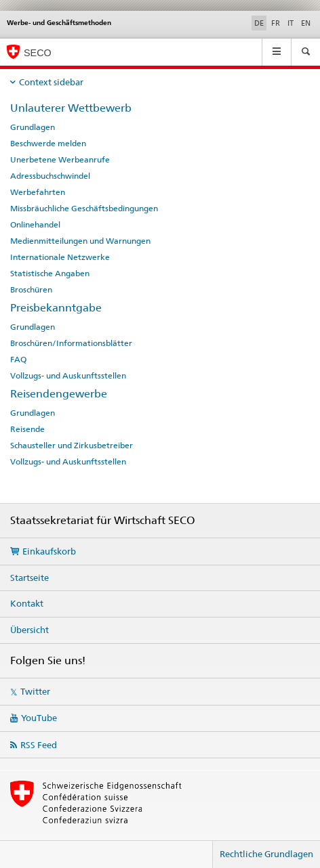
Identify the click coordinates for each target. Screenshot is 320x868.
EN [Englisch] (306, 23)
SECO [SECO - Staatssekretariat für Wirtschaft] (38, 53)
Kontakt (27, 603)
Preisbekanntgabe (56, 308)
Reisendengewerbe (59, 394)
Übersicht (29, 630)
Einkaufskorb (49, 551)
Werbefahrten (38, 192)
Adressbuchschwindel (50, 176)
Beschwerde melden (48, 144)
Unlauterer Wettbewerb (71, 108)
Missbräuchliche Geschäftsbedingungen (84, 209)
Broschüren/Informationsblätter (71, 343)
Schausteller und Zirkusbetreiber (72, 446)
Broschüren (31, 290)
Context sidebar (51, 82)
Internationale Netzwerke (60, 257)
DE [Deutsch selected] (259, 23)
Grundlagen (33, 127)
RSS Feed (39, 745)
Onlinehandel (35, 225)
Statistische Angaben (50, 274)
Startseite (29, 578)
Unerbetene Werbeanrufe (60, 160)
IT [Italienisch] (291, 23)
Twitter (35, 691)
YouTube (39, 718)
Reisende (27, 429)
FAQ (18, 360)
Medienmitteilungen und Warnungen (80, 241)
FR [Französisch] (276, 23)
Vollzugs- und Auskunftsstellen (68, 376)
